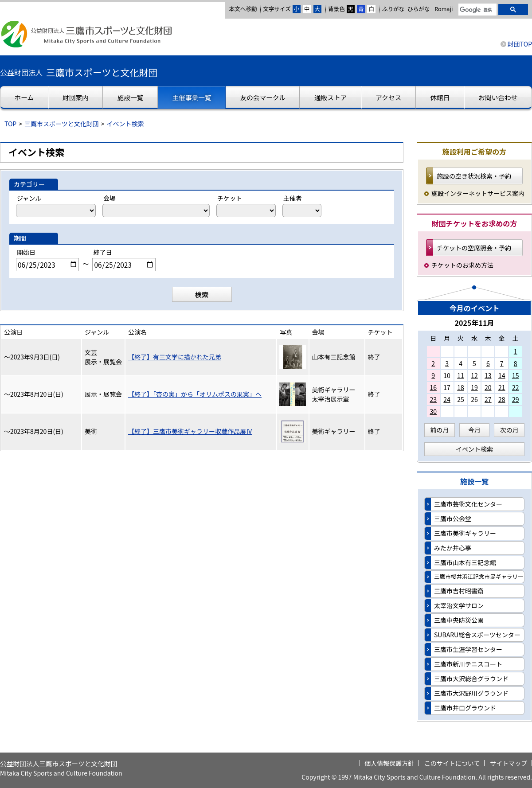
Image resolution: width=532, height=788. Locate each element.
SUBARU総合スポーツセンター (477, 635)
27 (488, 399)
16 (433, 387)
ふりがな (393, 9)
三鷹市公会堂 (453, 519)
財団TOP (520, 44)
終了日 (102, 252)
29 (516, 399)
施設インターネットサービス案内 (478, 193)
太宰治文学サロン (459, 605)
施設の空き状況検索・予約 (474, 176)
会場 (110, 198)
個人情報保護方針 (389, 763)
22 (516, 387)
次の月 (509, 430)
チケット (230, 198)
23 (433, 399)
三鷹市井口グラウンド (465, 708)
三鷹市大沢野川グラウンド (471, 693)
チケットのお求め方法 (462, 265)
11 (461, 375)
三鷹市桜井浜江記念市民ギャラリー (479, 576)
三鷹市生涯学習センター (468, 649)
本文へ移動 (243, 9)
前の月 (439, 430)
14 (502, 375)
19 (474, 387)
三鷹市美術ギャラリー (465, 533)
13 (488, 375)
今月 (474, 430)
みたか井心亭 (453, 548)
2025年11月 (474, 323)
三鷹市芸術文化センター (468, 504)
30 (433, 411)
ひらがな (419, 9)
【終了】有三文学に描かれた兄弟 (175, 357)
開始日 (26, 252)
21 (502, 387)
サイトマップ (509, 763)
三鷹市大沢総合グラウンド (471, 679)
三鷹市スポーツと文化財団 (62, 124)
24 (447, 399)
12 (474, 375)
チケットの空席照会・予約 (474, 248)
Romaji (444, 9)
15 (516, 375)
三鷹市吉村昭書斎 (459, 591)
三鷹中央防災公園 (459, 620)
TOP (10, 124)
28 (502, 399)
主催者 (293, 198)
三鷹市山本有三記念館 (465, 562)
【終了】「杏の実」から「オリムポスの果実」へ (195, 394)
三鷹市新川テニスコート (468, 664)
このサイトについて (452, 763)
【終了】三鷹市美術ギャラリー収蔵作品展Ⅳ (190, 431)
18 (461, 387)
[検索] (477, 10)
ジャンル (29, 198)
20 (488, 387)
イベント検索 (125, 124)
